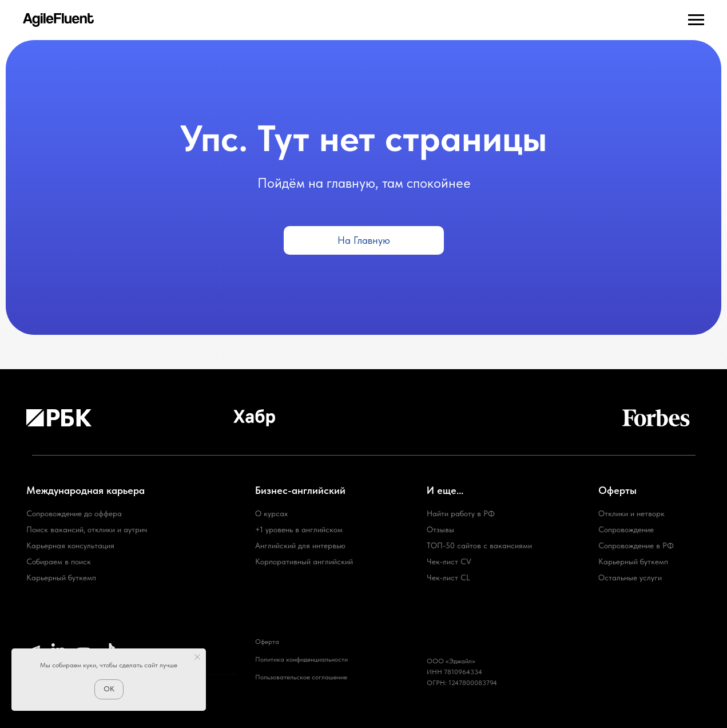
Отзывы (440, 529)
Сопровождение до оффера (74, 513)
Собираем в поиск (59, 561)
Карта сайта (216, 674)
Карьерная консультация (70, 545)
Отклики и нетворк (631, 513)
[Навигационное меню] (696, 20)
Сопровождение (626, 529)
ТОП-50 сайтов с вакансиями (479, 545)
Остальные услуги (630, 577)
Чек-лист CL (448, 577)
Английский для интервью (300, 545)
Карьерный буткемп (633, 561)
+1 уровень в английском (299, 529)
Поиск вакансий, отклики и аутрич (87, 529)
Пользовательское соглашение (301, 677)
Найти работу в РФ (461, 513)
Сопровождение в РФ (636, 545)
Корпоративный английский (304, 561)
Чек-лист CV (449, 561)
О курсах (271, 513)
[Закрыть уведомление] (197, 657)
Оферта (267, 642)
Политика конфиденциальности (301, 659)
